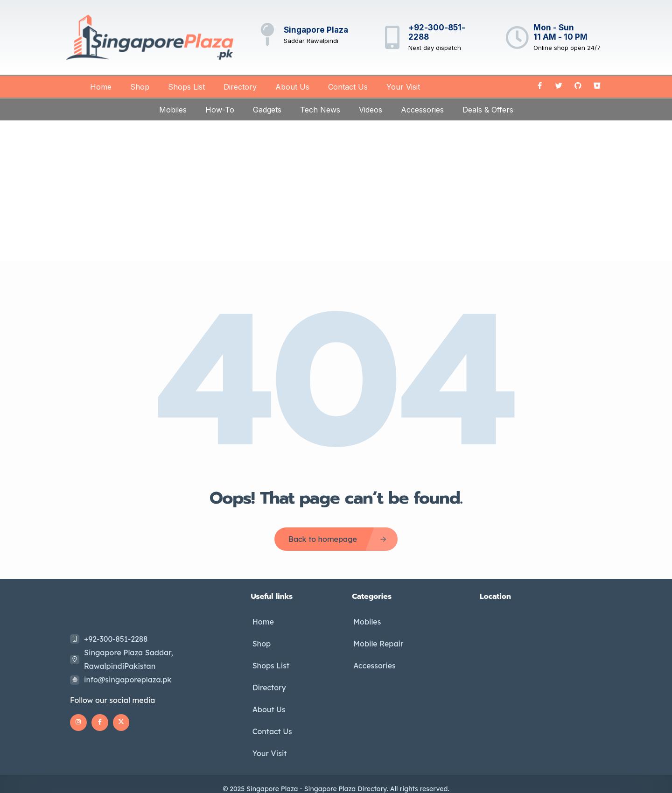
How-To (220, 110)
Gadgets (267, 110)
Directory (240, 87)
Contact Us (348, 87)
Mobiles (173, 110)
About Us (292, 87)
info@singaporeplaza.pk (128, 680)
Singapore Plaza (316, 30)
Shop (140, 87)
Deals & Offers (488, 110)
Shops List (186, 87)
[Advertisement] (336, 190)
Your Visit (403, 87)
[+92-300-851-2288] (392, 37)
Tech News (320, 110)
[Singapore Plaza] (267, 35)
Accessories (422, 110)
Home (101, 87)
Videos (371, 110)
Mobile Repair (377, 641)
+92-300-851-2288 (116, 639)
